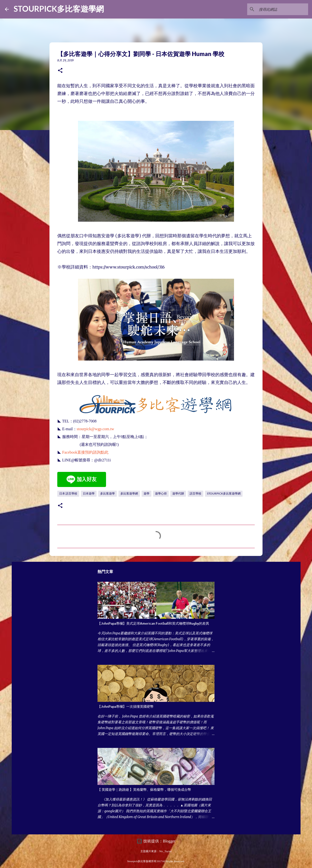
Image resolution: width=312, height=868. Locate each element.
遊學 (146, 493)
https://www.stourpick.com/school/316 (129, 267)
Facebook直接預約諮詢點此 (85, 452)
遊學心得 (161, 493)
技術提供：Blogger (156, 841)
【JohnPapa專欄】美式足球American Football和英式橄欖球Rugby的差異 (153, 623)
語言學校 (195, 493)
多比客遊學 (107, 493)
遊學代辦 (178, 493)
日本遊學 (89, 493)
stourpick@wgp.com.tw (95, 429)
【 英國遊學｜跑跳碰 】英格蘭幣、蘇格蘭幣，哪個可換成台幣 (144, 789)
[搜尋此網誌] (283, 9)
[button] (60, 71)
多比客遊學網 (129, 493)
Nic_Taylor (165, 851)
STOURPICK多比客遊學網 (59, 9)
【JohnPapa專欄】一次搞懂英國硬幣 (126, 706)
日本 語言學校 (68, 493)
